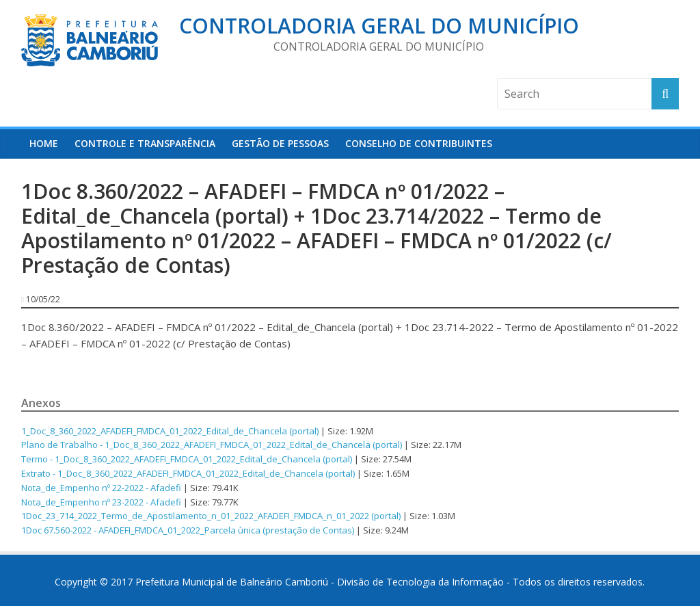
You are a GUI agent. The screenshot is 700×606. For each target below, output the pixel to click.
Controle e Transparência (145, 143)
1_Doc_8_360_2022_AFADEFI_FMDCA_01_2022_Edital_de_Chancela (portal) (170, 431)
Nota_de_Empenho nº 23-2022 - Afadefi (101, 502)
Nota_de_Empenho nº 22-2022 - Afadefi (101, 488)
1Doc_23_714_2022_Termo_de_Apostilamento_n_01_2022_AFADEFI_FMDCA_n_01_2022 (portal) (211, 516)
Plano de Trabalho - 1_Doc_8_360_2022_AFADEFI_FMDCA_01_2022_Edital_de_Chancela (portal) (212, 445)
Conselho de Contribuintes (419, 143)
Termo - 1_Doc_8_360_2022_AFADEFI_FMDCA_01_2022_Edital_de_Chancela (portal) (187, 459)
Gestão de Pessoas (280, 143)
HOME (44, 143)
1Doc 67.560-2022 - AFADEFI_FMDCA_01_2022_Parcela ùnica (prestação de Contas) (188, 530)
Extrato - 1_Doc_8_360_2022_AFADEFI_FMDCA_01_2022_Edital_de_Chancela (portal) (188, 473)
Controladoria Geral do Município (379, 26)
